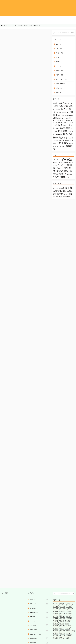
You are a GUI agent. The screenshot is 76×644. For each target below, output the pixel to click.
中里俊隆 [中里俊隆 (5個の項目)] (56, 106)
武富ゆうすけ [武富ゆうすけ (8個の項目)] (69, 138)
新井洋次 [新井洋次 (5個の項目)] (65, 125)
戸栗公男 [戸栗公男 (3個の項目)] (71, 123)
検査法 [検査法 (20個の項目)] (55, 612)
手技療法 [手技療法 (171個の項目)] (58, 171)
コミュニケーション (38, 23)
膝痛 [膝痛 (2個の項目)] (54, 197)
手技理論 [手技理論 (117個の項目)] (66, 168)
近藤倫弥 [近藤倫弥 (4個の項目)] (69, 590)
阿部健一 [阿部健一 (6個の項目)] (63, 146)
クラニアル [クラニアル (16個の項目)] (58, 163)
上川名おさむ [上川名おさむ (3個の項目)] (68, 103)
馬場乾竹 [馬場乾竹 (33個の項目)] (69, 592)
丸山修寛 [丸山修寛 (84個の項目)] (64, 106)
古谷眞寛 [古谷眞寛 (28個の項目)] (62, 568)
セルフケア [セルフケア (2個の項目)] (66, 163)
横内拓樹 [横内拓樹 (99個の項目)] (68, 134)
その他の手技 (8, 22)
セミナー (58, 93)
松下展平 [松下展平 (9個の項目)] (62, 580)
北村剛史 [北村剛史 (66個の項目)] (62, 566)
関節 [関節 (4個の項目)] (57, 197)
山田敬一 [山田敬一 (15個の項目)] (67, 121)
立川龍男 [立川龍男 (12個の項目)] (68, 141)
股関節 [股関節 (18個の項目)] (60, 194)
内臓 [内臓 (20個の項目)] (55, 191)
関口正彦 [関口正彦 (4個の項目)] (57, 146)
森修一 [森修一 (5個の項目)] (62, 583)
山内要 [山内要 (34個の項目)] (60, 121)
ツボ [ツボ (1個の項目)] (56, 165)
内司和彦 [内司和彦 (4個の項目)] (59, 113)
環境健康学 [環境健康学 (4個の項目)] (70, 612)
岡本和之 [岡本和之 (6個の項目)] (62, 573)
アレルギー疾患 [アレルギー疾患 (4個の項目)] (57, 188)
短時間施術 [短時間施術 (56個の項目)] (61, 177)
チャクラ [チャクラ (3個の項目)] (64, 605)
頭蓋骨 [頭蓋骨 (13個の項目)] (65, 197)
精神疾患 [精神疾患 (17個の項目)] (69, 628)
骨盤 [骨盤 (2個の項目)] (69, 197)
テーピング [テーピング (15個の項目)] (62, 165)
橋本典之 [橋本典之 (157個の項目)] (58, 138)
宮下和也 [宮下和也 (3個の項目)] (66, 118)
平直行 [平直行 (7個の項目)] (66, 123)
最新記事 (58, 44)
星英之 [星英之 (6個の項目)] (58, 129)
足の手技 (68, 18)
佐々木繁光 (16, 458)
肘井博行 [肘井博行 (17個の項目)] (56, 590)
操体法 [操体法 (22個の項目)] (67, 171)
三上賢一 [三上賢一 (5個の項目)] (56, 103)
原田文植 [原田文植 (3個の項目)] (60, 116)
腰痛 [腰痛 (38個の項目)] (70, 194)
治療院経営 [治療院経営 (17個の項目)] (62, 174)
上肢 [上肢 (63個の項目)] (65, 188)
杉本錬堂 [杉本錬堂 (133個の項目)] (65, 128)
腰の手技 (53, 18)
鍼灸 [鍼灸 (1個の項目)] (68, 177)
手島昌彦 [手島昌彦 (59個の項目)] (58, 125)
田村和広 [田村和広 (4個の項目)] (56, 141)
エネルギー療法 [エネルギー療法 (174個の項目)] (62, 160)
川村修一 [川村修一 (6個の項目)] (61, 123)
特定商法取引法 (18, 642)
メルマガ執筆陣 (7, 458)
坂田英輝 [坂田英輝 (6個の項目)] (60, 118)
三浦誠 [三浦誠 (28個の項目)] (62, 103)
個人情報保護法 (8, 642)
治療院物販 (68, 22)
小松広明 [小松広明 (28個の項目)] (62, 571)
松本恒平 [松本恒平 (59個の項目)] (63, 131)
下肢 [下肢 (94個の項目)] (70, 188)
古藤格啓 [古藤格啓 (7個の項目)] (66, 115)
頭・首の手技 (23, 18)
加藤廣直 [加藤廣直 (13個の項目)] (65, 112)
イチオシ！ (8, 18)
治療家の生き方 (53, 22)
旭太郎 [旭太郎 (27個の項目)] (62, 578)
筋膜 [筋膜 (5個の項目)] (66, 191)
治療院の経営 (23, 22)
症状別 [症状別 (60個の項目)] (61, 191)
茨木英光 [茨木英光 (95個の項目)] (64, 143)
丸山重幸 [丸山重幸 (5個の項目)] (69, 561)
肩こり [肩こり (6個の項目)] (66, 194)
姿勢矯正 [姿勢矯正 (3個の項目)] (58, 168)
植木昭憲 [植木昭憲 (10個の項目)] (59, 135)
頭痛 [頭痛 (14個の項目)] (60, 197)
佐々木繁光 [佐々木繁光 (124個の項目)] (63, 563)
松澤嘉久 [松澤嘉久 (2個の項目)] (70, 132)
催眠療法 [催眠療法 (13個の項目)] (64, 608)
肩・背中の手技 (38, 18)
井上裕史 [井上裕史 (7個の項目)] (58, 109)
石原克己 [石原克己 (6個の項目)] (61, 141)
